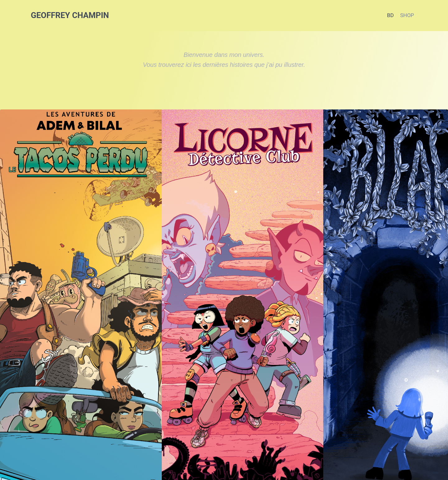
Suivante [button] (439, 325)
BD (390, 15)
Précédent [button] (9, 325)
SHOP (407, 15)
